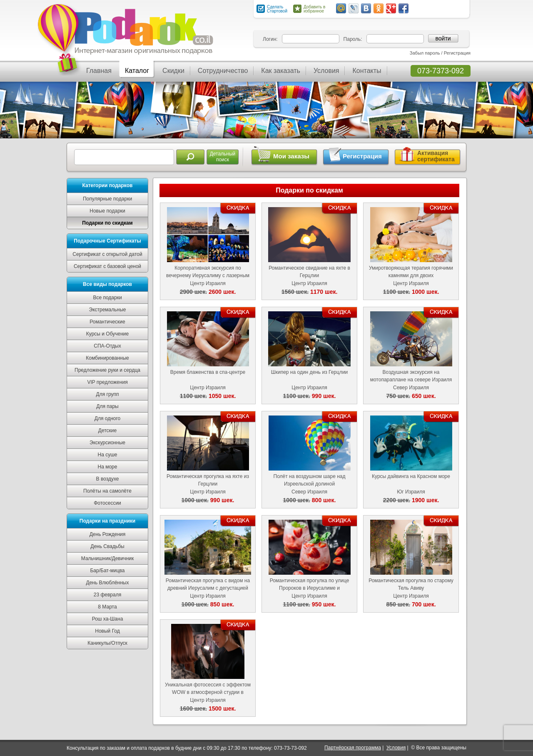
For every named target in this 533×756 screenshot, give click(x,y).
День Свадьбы (107, 546)
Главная (99, 71)
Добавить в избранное (314, 9)
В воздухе (108, 479)
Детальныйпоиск (223, 157)
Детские (107, 431)
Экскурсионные (107, 443)
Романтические (107, 322)
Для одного (107, 418)
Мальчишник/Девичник (107, 558)
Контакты (367, 71)
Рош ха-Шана (108, 619)
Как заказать (281, 71)
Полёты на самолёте (107, 491)
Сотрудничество (223, 71)
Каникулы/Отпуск (107, 643)
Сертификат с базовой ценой (107, 266)
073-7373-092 (441, 71)
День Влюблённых (108, 583)
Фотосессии (107, 503)
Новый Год (107, 631)
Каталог (137, 71)
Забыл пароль (425, 53)
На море (108, 467)
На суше (108, 455)
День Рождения (108, 534)
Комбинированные (107, 358)
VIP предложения (107, 382)
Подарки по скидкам (107, 223)
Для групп (108, 394)
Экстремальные (108, 310)
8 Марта (107, 607)
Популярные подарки (107, 199)
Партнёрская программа (353, 748)
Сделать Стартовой (277, 9)
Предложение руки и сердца (107, 370)
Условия (326, 71)
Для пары (107, 406)
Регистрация (457, 53)
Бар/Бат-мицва (107, 571)
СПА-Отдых (107, 346)
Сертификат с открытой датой (107, 254)
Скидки (173, 71)
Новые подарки (107, 211)
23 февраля (107, 595)
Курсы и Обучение (107, 334)
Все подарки (107, 298)
